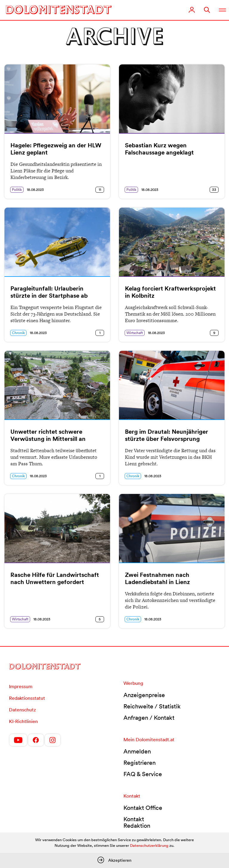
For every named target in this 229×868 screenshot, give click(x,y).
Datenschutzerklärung (149, 845)
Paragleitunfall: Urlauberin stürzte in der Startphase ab (49, 292)
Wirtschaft (135, 333)
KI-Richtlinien (23, 721)
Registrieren (140, 763)
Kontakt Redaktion (137, 822)
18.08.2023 (35, 190)
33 (214, 190)
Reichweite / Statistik (152, 706)
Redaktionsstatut (27, 698)
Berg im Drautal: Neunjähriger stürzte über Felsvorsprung (167, 435)
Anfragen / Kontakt (149, 718)
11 (100, 190)
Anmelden (137, 751)
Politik (17, 190)
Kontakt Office (143, 808)
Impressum (21, 686)
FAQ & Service (143, 774)
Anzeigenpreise (144, 695)
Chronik (18, 333)
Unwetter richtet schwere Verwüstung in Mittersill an (48, 435)
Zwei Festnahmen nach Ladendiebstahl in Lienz (157, 578)
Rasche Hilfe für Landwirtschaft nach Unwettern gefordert (55, 578)
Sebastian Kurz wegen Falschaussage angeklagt (159, 149)
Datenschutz (22, 710)
